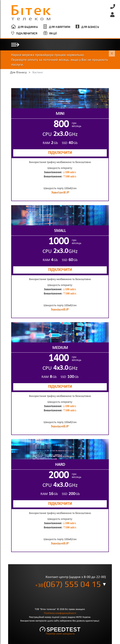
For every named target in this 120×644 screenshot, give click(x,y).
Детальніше (60, 193)
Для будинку (28, 27)
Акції (53, 34)
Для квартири (60, 27)
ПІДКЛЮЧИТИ (60, 153)
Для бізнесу (90, 27)
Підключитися (27, 34)
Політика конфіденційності (60, 613)
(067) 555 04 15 (68, 584)
